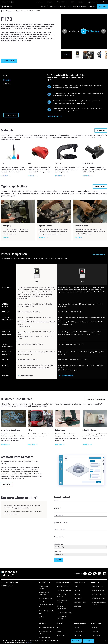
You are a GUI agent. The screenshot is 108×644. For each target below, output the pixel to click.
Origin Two (77, 590)
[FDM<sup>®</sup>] (35, 12)
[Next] (103, 33)
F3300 (75, 587)
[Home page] (1, 13)
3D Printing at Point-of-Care (46, 617)
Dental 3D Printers (96, 587)
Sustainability (95, 622)
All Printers (77, 600)
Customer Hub (93, 2)
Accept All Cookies (89, 641)
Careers (71, 2)
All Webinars (42, 622)
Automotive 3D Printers (97, 592)
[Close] (105, 641)
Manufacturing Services (88, 7)
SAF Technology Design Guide (46, 595)
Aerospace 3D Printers (97, 595)
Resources (40, 2)
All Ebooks (41, 600)
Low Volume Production (62, 590)
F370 (82, 283)
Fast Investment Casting (45, 609)
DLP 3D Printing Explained (63, 602)
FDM (31, 13)
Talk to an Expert (78, 617)
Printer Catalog (21, 13)
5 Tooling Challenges (61, 587)
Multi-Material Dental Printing (46, 592)
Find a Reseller (60, 2)
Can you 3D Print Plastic (62, 600)
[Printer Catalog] (28, 12)
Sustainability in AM (44, 614)
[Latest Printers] (82, 584)
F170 (37, 283)
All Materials (59, 617)
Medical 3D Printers (96, 590)
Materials (76, 7)
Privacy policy (91, 633)
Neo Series (76, 592)
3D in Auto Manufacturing (63, 597)
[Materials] (64, 606)
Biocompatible (60, 614)
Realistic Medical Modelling (63, 595)
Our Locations (95, 614)
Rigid (57, 609)
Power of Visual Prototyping (46, 590)
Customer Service (78, 622)
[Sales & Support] (82, 606)
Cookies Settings (76, 641)
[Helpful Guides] (46, 584)
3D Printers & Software (64, 7)
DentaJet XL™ (77, 595)
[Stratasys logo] (7, 7)
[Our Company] (99, 606)
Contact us (94, 612)
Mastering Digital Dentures (45, 619)
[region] (54, 641)
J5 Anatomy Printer (79, 597)
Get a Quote (77, 614)
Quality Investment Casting (46, 587)
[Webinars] (46, 606)
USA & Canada (8, 2)
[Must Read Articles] (64, 584)
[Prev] (65, 33)
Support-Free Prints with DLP (46, 597)
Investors (94, 624)
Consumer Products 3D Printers (97, 598)
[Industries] (99, 584)
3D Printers (9, 13)
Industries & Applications (49, 7)
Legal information (80, 633)
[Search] (103, 2)
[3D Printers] (14, 12)
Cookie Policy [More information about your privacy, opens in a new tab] (29, 642)
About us (81, 2)
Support (50, 2)
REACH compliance (102, 633)
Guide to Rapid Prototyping (63, 592)
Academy (94, 619)
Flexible (58, 612)
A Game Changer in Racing (46, 612)
